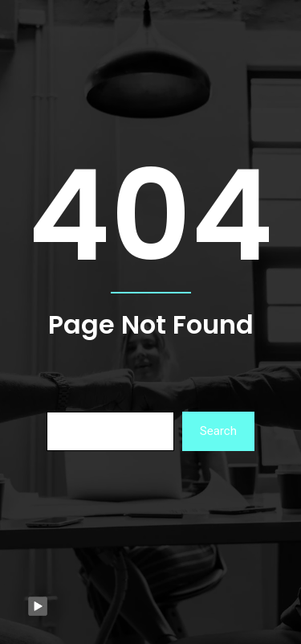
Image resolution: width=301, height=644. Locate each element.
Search (218, 431)
